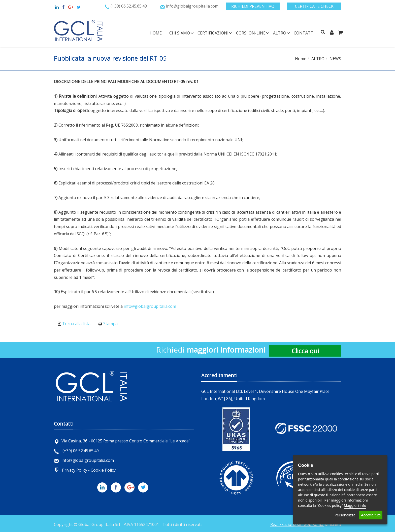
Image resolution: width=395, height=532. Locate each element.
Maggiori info (355, 505)
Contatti (304, 33)
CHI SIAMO (180, 33)
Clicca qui (305, 351)
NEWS (335, 59)
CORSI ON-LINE (251, 33)
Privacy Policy (75, 470)
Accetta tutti (371, 515)
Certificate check (314, 6)
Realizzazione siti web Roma (297, 524)
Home (156, 33)
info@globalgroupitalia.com (150, 306)
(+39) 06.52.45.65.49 (76, 451)
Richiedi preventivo (253, 6)
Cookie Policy (103, 470)
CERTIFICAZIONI (213, 33)
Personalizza (345, 515)
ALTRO (280, 33)
